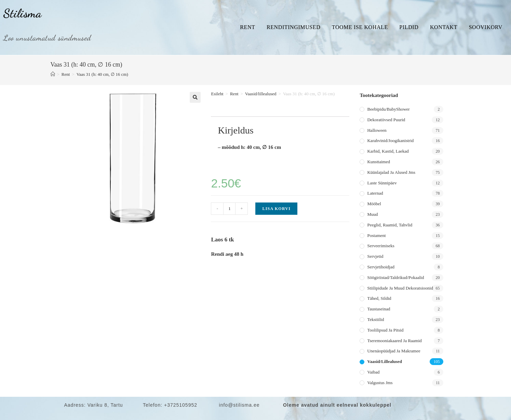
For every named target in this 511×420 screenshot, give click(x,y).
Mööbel (374, 204)
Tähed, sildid (379, 298)
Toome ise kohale (360, 27)
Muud (372, 214)
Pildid (409, 27)
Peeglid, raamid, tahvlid (390, 225)
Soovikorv (486, 27)
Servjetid (375, 256)
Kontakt (444, 27)
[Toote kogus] (229, 209)
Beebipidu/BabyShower (388, 109)
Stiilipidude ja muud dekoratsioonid (400, 288)
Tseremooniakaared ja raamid (394, 341)
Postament (376, 235)
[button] (195, 97)
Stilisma (23, 13)
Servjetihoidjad (381, 267)
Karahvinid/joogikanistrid (390, 141)
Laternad (375, 193)
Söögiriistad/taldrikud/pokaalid (395, 277)
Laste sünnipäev (382, 183)
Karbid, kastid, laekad (388, 151)
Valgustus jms (380, 383)
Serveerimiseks (381, 246)
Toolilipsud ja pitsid (385, 330)
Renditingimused (293, 27)
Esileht (217, 94)
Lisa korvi (276, 209)
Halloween (377, 130)
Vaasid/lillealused (261, 94)
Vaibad (373, 372)
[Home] (53, 74)
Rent (247, 27)
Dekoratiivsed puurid (386, 120)
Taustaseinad (379, 309)
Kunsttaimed (378, 162)
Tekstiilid (375, 319)
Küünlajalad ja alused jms (391, 172)
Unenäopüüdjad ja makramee (394, 351)
